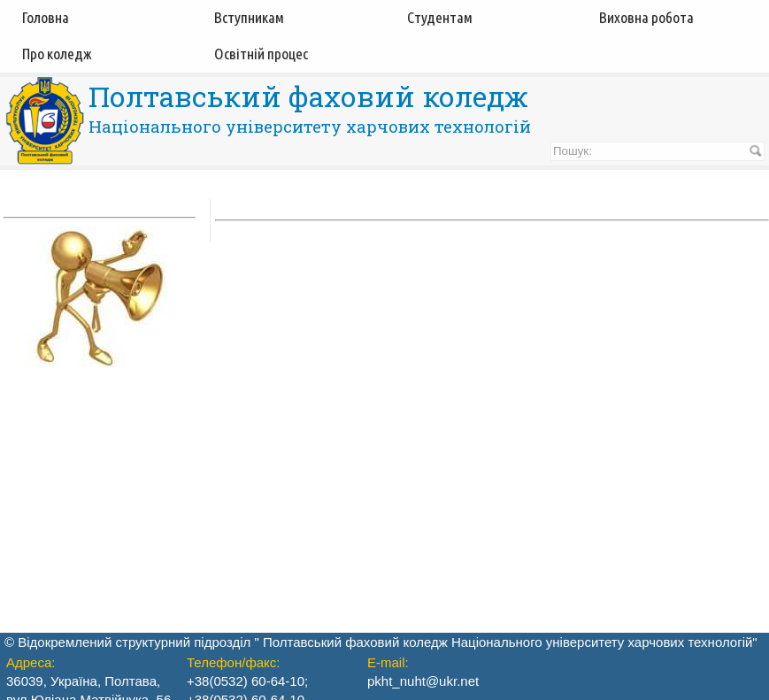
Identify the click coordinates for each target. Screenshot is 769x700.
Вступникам (249, 17)
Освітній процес (261, 54)
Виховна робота (646, 17)
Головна (46, 17)
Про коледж (57, 54)
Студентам (440, 17)
